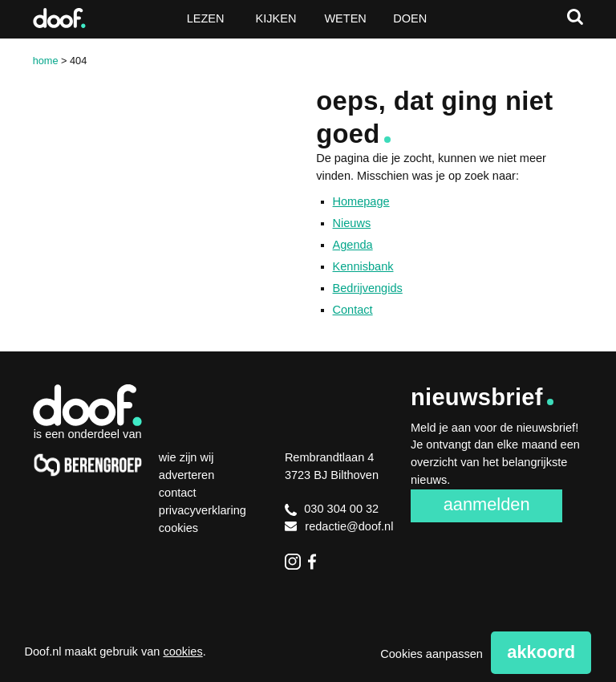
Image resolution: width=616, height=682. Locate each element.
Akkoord (541, 652)
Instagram (293, 562)
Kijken (276, 18)
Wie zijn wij (186, 457)
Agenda (353, 245)
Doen (410, 18)
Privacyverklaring (203, 510)
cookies (182, 652)
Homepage (361, 201)
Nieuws (352, 223)
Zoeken (575, 17)
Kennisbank (363, 266)
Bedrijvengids (368, 288)
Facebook (316, 562)
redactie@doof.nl (339, 526)
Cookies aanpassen (432, 654)
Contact (353, 310)
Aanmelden (487, 504)
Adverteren (186, 475)
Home (46, 61)
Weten (345, 18)
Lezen (206, 18)
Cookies (178, 528)
